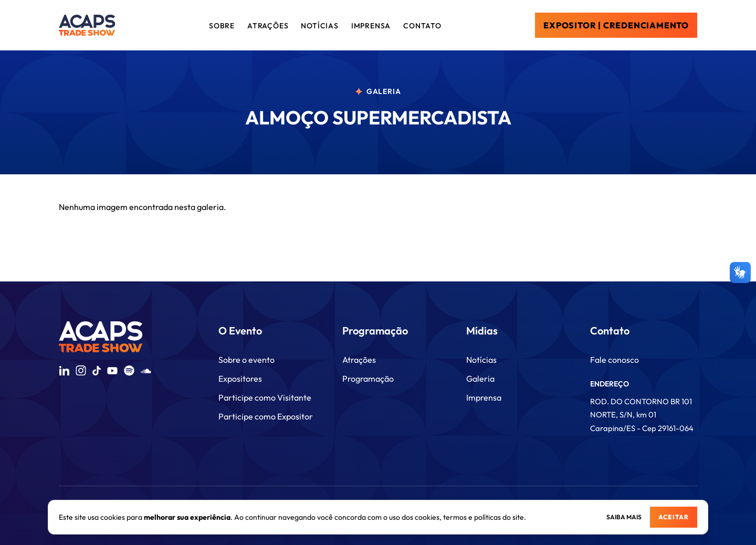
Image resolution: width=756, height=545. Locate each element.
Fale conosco (615, 360)
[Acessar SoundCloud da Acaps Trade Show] (146, 371)
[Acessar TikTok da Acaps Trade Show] (97, 371)
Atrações (359, 360)
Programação (368, 379)
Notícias (481, 360)
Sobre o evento (246, 360)
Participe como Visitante (265, 397)
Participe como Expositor (266, 416)
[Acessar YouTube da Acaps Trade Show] (112, 371)
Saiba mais (624, 517)
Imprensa (484, 397)
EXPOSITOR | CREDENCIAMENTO (616, 25)
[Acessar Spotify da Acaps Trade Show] (129, 371)
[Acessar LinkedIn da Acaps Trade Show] (64, 371)
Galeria (480, 379)
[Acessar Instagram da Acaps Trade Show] (81, 371)
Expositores (240, 379)
